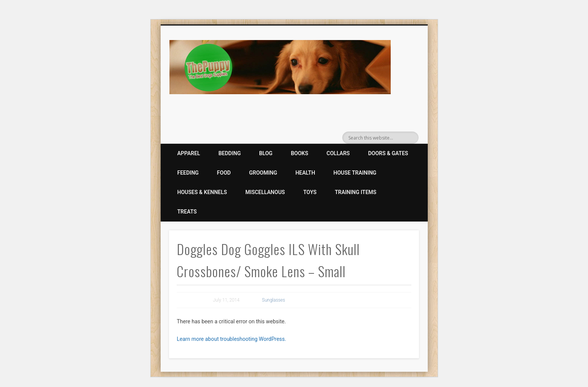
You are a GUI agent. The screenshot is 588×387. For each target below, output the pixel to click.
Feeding (188, 173)
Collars (338, 153)
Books (300, 153)
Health (305, 173)
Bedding (230, 153)
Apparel (189, 153)
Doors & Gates (388, 153)
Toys (310, 192)
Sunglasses (274, 300)
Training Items (356, 192)
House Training (355, 173)
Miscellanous (265, 192)
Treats (187, 212)
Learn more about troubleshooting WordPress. (231, 339)
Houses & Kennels (202, 192)
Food (224, 173)
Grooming (263, 173)
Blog (266, 153)
